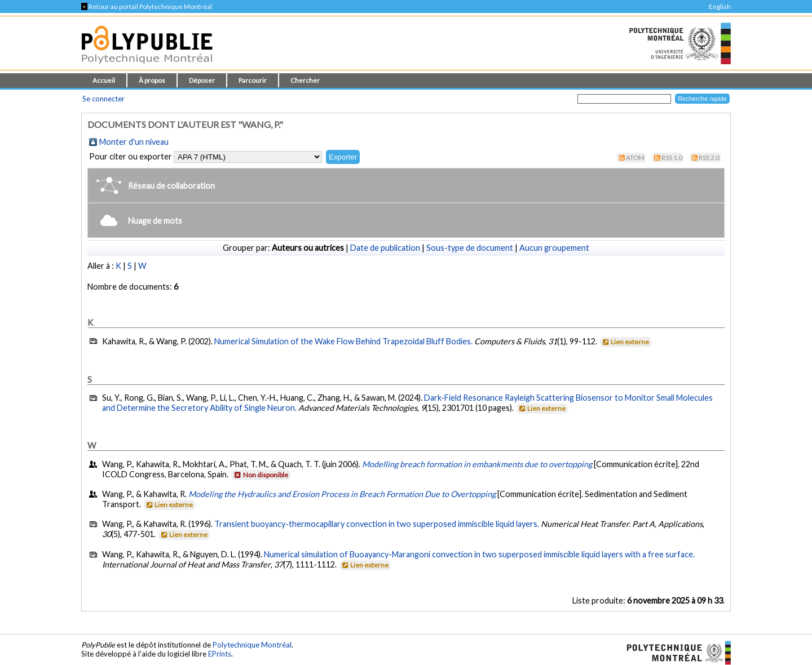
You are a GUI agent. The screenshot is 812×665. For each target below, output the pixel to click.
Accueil (104, 80)
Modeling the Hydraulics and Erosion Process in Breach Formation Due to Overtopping (342, 494)
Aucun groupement (554, 248)
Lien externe (625, 342)
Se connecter (103, 99)
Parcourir (253, 80)
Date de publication (385, 248)
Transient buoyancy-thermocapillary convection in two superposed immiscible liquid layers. (377, 524)
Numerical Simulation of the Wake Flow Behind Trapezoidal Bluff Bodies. (343, 341)
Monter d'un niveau (134, 142)
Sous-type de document (470, 248)
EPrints (220, 654)
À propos (152, 80)
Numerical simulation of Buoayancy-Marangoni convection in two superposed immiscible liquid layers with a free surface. (479, 554)
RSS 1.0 (672, 158)
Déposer (202, 80)
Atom (635, 158)
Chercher (305, 80)
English (720, 6)
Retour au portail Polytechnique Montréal (147, 6)
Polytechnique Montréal (252, 645)
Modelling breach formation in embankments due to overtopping (477, 464)
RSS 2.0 (709, 158)
